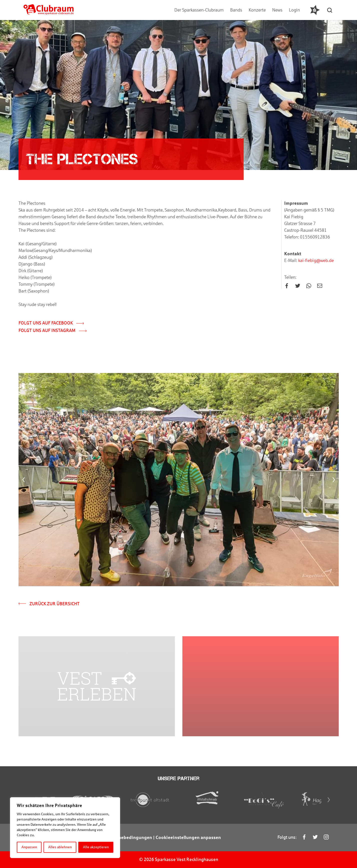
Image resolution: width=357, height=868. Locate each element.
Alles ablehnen (60, 847)
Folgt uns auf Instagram (53, 330)
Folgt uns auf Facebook (51, 323)
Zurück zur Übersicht (49, 604)
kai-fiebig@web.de (315, 260)
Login (294, 10)
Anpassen (29, 847)
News (277, 10)
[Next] (334, 480)
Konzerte (257, 10)
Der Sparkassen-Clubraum (199, 10)
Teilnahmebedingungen (127, 837)
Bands (236, 10)
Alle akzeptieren (96, 847)
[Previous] (24, 480)
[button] (330, 10)
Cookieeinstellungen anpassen (188, 837)
